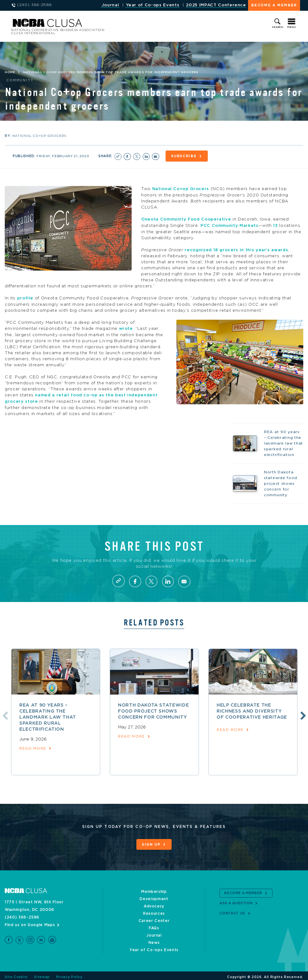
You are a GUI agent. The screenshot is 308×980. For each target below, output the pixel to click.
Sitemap (42, 974)
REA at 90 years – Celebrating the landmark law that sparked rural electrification (48, 715)
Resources (154, 911)
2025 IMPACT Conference (216, 5)
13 (275, 225)
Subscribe (184, 156)
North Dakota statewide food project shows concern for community (153, 709)
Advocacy (154, 903)
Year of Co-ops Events (153, 5)
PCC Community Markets (229, 225)
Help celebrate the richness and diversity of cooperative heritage (252, 709)
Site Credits (16, 974)
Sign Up (151, 842)
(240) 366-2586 (22, 914)
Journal (110, 5)
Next (302, 713)
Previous (4, 713)
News (154, 940)
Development (154, 896)
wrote (126, 327)
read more (33, 746)
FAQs (154, 925)
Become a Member (274, 5)
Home (10, 72)
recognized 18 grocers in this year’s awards (236, 249)
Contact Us (232, 911)
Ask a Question (236, 901)
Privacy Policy (69, 974)
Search (278, 27)
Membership (154, 889)
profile (25, 297)
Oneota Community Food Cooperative (186, 219)
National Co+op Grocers (181, 189)
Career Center (154, 918)
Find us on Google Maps (30, 922)
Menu (292, 27)
